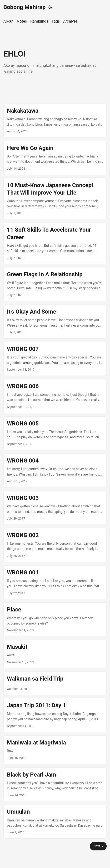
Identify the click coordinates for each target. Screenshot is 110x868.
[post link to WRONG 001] (55, 582)
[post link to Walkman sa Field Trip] (55, 683)
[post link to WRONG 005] (55, 433)
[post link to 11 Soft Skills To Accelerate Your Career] (55, 243)
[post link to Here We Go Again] (55, 158)
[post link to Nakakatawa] (55, 121)
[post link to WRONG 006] (55, 396)
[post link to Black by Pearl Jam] (55, 785)
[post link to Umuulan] (55, 822)
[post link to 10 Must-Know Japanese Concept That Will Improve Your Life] (55, 199)
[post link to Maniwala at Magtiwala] (55, 750)
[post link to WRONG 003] (55, 508)
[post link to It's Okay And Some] (55, 322)
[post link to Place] (55, 619)
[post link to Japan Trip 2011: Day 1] (55, 715)
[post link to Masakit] (55, 654)
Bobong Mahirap (24, 7)
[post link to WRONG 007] (55, 359)
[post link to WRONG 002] (55, 545)
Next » (98, 846)
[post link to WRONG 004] (55, 470)
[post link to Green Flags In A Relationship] (55, 284)
